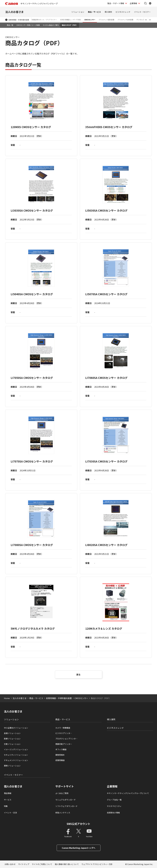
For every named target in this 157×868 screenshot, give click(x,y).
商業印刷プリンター (64, 744)
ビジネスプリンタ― (64, 733)
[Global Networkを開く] (150, 3)
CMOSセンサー (90, 20)
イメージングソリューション (16, 749)
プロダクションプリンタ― (66, 739)
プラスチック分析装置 (125, 20)
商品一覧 (10, 25)
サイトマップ (24, 864)
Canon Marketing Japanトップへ (79, 848)
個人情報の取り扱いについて (67, 864)
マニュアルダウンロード (66, 800)
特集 (6, 806)
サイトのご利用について (42, 864)
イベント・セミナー (142, 12)
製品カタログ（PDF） (70, 25)
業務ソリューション (12, 766)
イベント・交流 (10, 813)
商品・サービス (94, 12)
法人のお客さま (15, 12)
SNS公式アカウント (78, 824)
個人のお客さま (13, 786)
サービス (8, 800)
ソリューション (78, 12)
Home (7, 698)
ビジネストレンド (123, 12)
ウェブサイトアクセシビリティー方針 (97, 864)
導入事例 (108, 12)
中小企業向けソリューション (16, 728)
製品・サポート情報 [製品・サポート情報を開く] (116, 3)
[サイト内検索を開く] (145, 3)
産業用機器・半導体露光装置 (19, 20)
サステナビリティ (114, 806)
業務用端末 (60, 755)
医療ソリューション (12, 739)
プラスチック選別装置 (106, 20)
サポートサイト (65, 786)
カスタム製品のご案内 (51, 25)
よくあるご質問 (62, 793)
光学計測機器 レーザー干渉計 (71, 20)
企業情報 (112, 786)
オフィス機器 (61, 749)
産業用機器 (60, 760)
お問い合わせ (10, 864)
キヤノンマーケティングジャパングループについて (128, 793)
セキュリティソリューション (16, 755)
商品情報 (8, 793)
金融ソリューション (12, 733)
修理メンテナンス (63, 813)
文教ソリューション (12, 744)
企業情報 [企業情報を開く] (133, 3)
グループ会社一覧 (114, 800)
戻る (78, 674)
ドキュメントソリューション (16, 760)
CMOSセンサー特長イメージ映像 (28, 25)
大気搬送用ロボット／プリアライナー (44, 20)
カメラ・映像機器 (63, 728)
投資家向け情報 (113, 813)
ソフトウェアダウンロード (66, 806)
